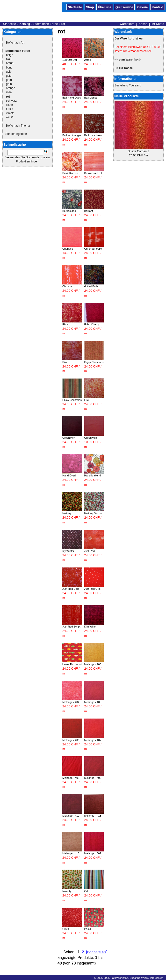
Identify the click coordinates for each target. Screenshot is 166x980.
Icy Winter (68, 551)
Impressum (156, 978)
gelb (9, 72)
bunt (9, 68)
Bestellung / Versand (128, 85)
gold (9, 76)
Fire (87, 400)
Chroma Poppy (93, 249)
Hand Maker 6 (93, 475)
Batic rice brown (94, 135)
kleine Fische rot (72, 664)
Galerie (142, 7)
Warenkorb (127, 24)
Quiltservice (124, 7)
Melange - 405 (93, 702)
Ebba (65, 324)
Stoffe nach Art (15, 43)
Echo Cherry (92, 324)
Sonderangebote (16, 134)
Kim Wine (90, 627)
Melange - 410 (71, 816)
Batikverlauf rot (93, 173)
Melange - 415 (71, 853)
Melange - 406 (71, 740)
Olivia (66, 929)
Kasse (143, 24)
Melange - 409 (93, 778)
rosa (9, 92)
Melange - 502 (93, 853)
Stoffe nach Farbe (46, 24)
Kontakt (158, 7)
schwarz (11, 101)
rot (63, 24)
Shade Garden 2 (138, 151)
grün (9, 84)
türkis (10, 109)
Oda (87, 891)
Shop (90, 7)
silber (10, 105)
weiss (10, 117)
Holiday (67, 513)
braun (10, 63)
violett (10, 113)
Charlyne (68, 249)
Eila (65, 362)
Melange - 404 (71, 702)
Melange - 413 (93, 816)
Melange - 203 (93, 664)
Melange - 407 (93, 740)
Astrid (88, 60)
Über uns (105, 7)
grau (9, 80)
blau (9, 59)
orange (11, 88)
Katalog (25, 24)
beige (10, 55)
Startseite (75, 7)
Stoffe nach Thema (18, 126)
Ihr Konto (158, 24)
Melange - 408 (71, 778)
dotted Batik (91, 286)
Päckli (88, 929)
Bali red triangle (72, 135)
